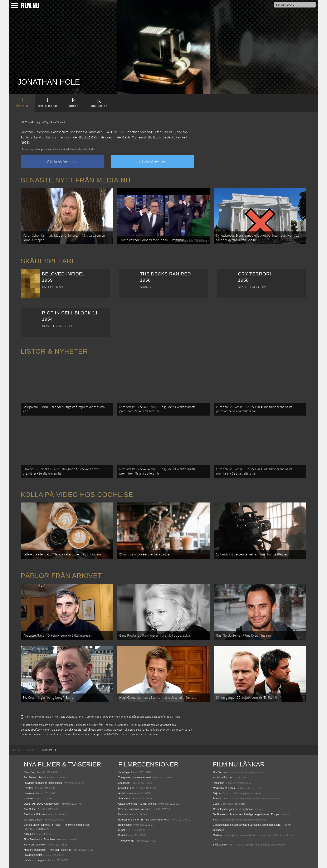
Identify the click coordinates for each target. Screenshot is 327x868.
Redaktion (219, 783)
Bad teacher (125, 825)
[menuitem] (16, 750)
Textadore (218, 830)
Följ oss (217, 793)
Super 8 (123, 830)
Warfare (28, 799)
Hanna (122, 814)
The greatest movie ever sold (134, 778)
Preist (121, 835)
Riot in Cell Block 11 (77, 137)
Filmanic (218, 799)
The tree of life (126, 841)
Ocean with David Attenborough (41, 804)
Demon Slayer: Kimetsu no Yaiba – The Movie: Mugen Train (57, 825)
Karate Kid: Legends (35, 860)
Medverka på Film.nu (225, 788)
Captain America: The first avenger (138, 804)
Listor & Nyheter (54, 351)
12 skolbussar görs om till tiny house (233, 809)
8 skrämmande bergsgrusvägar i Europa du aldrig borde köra (247, 825)
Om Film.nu (219, 772)
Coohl (216, 804)
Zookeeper (124, 783)
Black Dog (30, 772)
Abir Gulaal (30, 809)
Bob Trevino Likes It (35, 778)
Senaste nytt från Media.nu (76, 180)
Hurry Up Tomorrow (35, 845)
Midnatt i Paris (126, 788)
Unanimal (29, 793)
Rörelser (28, 788)
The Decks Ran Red (174, 137)
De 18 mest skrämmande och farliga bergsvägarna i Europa (246, 814)
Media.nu (218, 835)
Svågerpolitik (220, 845)
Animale (28, 834)
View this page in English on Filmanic (44, 122)
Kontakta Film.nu (222, 778)
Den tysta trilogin (33, 820)
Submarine (124, 799)
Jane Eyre (124, 772)
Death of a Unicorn (34, 814)
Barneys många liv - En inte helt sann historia (143, 820)
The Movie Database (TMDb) (121, 725)
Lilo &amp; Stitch (33, 855)
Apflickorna (124, 793)
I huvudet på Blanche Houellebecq (43, 783)
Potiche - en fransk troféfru (133, 809)
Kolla (216, 820)
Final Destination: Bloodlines (40, 839)
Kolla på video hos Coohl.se (77, 495)
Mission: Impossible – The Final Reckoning (48, 850)
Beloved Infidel (111, 137)
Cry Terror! (139, 137)
